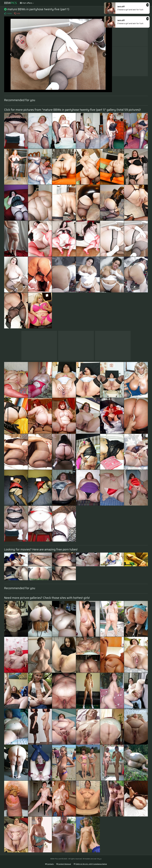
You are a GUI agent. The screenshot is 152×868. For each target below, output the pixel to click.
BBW (11, 3)
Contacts (49, 864)
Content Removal (64, 864)
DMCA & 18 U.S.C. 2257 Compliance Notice (90, 864)
